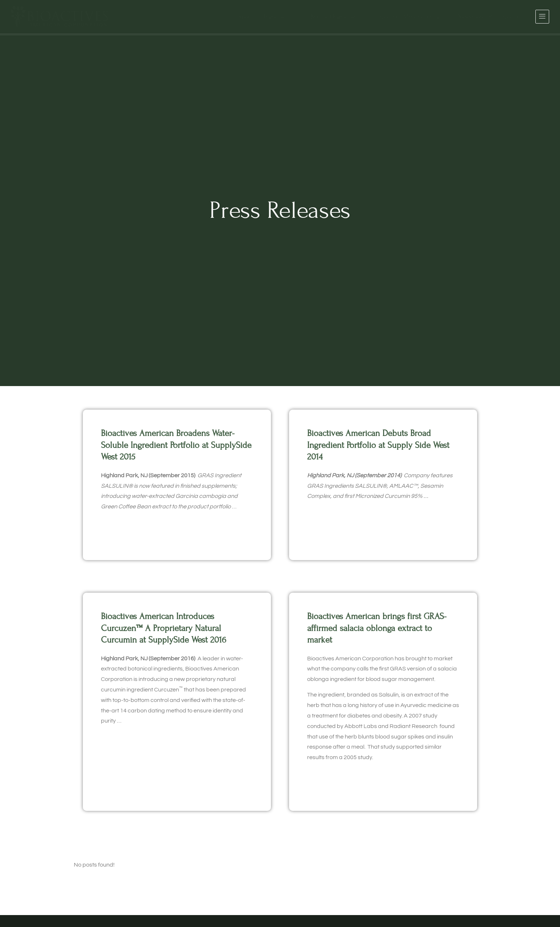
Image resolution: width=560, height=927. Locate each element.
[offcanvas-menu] (542, 17)
